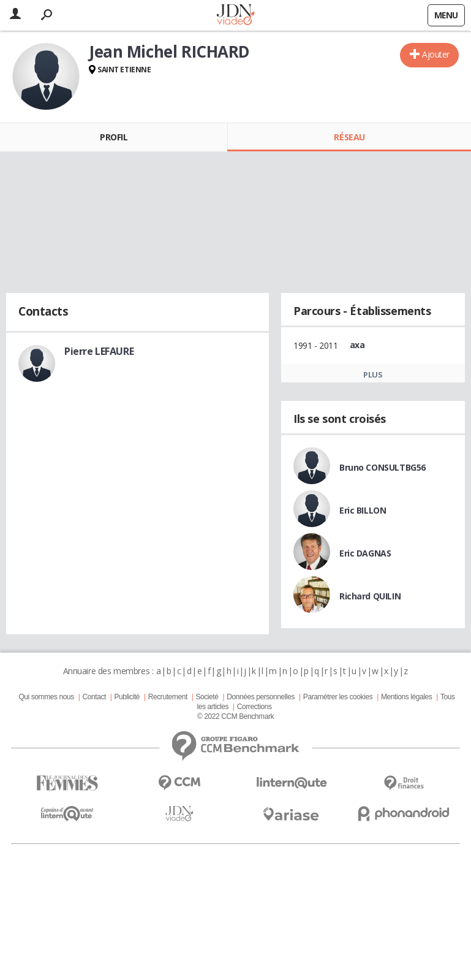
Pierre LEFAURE (99, 351)
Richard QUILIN (370, 596)
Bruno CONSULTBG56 (382, 467)
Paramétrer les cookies (338, 697)
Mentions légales (406, 697)
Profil (114, 137)
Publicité (127, 697)
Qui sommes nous (46, 697)
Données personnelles (261, 697)
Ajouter (436, 54)
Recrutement (168, 697)
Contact (94, 697)
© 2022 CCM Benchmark (235, 716)
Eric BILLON (363, 510)
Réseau (349, 137)
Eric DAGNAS (365, 553)
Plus (373, 374)
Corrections (254, 707)
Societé (207, 697)
